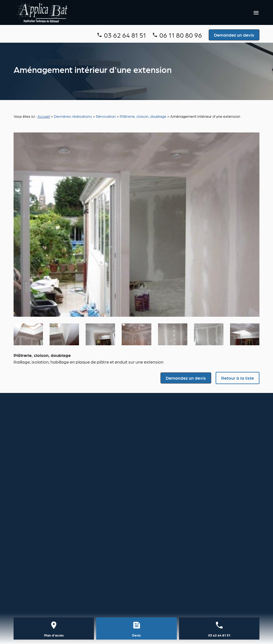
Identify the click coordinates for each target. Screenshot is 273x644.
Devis (136, 635)
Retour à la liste (238, 378)
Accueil (44, 116)
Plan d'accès (54, 635)
